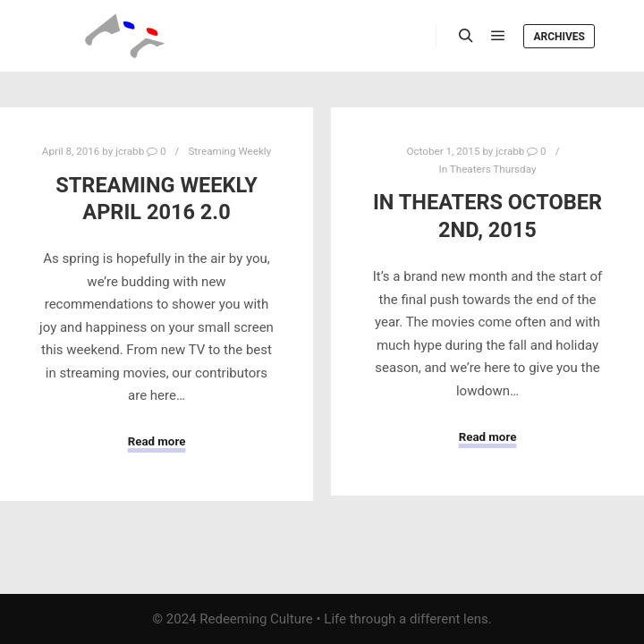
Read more (157, 441)
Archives (559, 37)
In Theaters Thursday (488, 169)
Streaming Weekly (229, 151)
